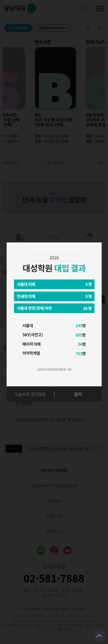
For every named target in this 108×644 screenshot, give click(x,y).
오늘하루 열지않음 (30, 394)
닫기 (78, 394)
